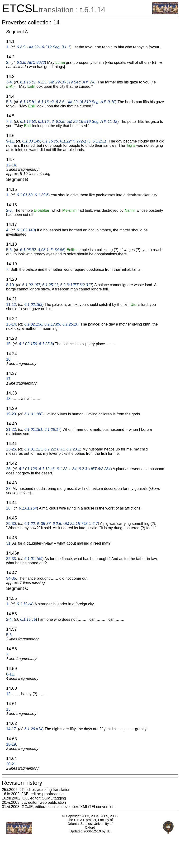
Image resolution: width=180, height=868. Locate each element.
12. (9, 694)
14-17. (12, 729)
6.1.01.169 (33, 559)
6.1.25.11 (50, 285)
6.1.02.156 (28, 344)
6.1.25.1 (99, 141)
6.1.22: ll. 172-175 (75, 141)
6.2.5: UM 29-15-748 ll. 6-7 (75, 524)
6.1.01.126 (28, 469)
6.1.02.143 (26, 230)
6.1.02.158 (33, 324)
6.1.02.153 (33, 305)
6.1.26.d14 (33, 729)
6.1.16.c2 (46, 102)
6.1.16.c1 (28, 82)
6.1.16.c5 (50, 141)
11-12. (12, 305)
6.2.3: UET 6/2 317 (76, 285)
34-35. (12, 578)
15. (9, 344)
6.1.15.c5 (28, 619)
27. (9, 489)
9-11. (10, 141)
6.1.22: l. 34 (67, 469)
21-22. (12, 429)
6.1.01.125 (33, 449)
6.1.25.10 (70, 324)
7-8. (9, 122)
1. (8, 47)
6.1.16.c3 (46, 122)
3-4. (9, 82)
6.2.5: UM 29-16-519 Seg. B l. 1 (43, 47)
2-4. (9, 619)
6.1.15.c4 (24, 604)
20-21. (12, 764)
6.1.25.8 (46, 344)
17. (9, 379)
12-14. (12, 165)
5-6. (9, 102)
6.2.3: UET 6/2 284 (95, 469)
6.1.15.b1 (28, 102)
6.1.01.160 (33, 414)
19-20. (12, 414)
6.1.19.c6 (47, 469)
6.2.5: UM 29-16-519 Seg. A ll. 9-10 (86, 102)
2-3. (9, 210)
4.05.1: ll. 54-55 (51, 250)
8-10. (10, 285)
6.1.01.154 (28, 508)
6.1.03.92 (28, 250)
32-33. (12, 559)
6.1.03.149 (31, 141)
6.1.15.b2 (28, 122)
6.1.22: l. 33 (54, 449)
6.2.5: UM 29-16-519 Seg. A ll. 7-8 (66, 82)
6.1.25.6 (42, 195)
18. (9, 399)
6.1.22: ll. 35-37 (38, 524)
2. (8, 62)
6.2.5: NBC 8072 (31, 62)
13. (9, 709)
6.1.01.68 (25, 195)
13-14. (12, 324)
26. (9, 469)
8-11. (10, 674)
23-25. (12, 449)
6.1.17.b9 (52, 324)
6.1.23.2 (73, 449)
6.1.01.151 (33, 429)
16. (9, 359)
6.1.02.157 (31, 285)
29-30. (12, 524)
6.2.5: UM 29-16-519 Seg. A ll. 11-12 (87, 122)
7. (8, 269)
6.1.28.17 (52, 429)
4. (8, 230)
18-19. (12, 744)
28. (9, 508)
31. (9, 543)
